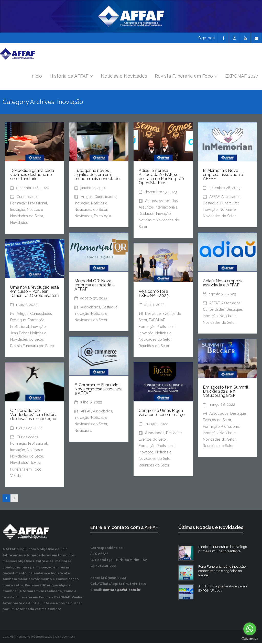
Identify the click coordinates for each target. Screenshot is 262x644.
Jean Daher (19, 334)
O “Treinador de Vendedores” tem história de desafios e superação (34, 415)
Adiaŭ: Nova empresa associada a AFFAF (223, 284)
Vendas (16, 476)
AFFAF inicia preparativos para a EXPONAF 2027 (223, 589)
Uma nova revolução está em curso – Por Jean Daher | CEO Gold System (35, 292)
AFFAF (214, 198)
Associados (168, 202)
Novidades (19, 223)
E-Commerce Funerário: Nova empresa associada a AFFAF (99, 390)
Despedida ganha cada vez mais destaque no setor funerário (32, 175)
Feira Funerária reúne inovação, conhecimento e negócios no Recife (222, 572)
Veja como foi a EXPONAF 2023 (154, 294)
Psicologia (102, 217)
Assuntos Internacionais (158, 208)
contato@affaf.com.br (122, 591)
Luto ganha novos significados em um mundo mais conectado (97, 175)
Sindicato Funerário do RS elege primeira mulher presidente (223, 550)
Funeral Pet (230, 204)
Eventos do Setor (217, 421)
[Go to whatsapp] (250, 629)
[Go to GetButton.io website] (250, 639)
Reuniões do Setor (154, 347)
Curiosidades (28, 198)
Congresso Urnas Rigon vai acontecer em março (162, 413)
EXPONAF (157, 321)
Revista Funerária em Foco (32, 347)
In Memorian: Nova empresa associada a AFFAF (223, 175)
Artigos (87, 198)
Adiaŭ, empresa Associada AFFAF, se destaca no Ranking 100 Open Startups (161, 177)
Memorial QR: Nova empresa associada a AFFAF (95, 286)
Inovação (18, 210)
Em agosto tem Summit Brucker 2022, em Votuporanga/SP (226, 392)
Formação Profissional (29, 204)
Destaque (146, 214)
